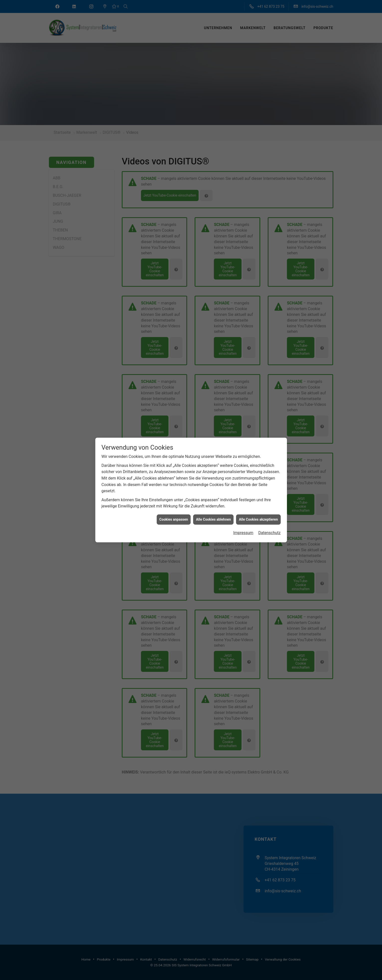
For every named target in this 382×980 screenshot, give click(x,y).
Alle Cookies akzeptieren (258, 402)
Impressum (243, 415)
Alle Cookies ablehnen (213, 402)
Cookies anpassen (174, 402)
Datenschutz (269, 415)
